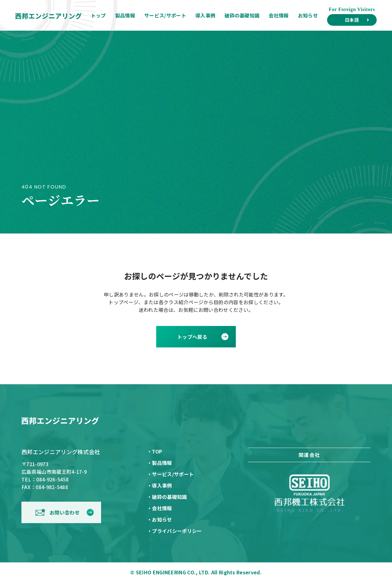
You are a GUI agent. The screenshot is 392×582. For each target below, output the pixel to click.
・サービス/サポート (170, 474)
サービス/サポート (165, 15)
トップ (98, 15)
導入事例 (205, 15)
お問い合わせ (65, 512)
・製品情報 (160, 463)
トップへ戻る (192, 337)
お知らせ (308, 15)
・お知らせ (160, 519)
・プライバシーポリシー (175, 531)
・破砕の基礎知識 (167, 497)
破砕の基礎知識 (242, 15)
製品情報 (125, 15)
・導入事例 (160, 485)
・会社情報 (160, 508)
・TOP (155, 451)
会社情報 (279, 15)
